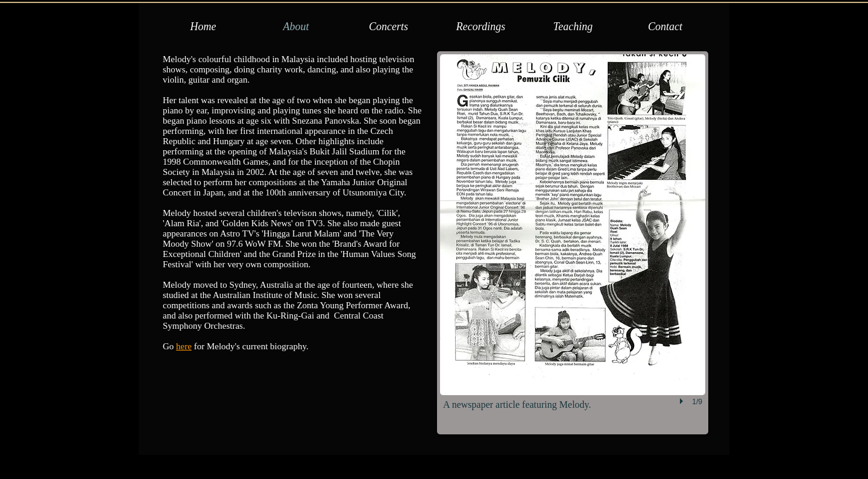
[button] (573, 243)
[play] (683, 401)
